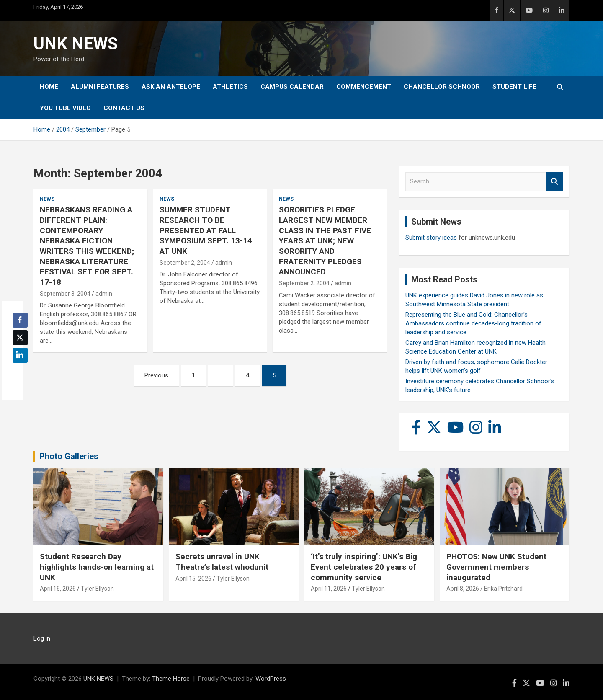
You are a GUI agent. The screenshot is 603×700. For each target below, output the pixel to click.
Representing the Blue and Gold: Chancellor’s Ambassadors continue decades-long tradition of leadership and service (473, 323)
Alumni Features (100, 87)
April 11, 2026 (329, 589)
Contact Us (124, 108)
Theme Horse (171, 679)
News (47, 199)
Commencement (364, 87)
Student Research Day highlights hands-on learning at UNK (97, 567)
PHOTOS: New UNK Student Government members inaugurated (496, 567)
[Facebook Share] (20, 320)
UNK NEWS (76, 44)
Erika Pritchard (503, 589)
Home (49, 87)
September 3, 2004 (65, 294)
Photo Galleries (69, 456)
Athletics (230, 87)
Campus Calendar (292, 87)
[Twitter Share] (20, 338)
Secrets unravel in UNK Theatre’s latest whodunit (222, 562)
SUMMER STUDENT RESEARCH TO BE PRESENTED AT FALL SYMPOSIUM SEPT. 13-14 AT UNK (206, 230)
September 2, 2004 (185, 263)
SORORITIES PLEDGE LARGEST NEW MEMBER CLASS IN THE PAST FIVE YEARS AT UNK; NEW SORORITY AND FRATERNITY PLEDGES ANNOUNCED (325, 241)
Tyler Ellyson (97, 589)
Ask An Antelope (171, 87)
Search (555, 182)
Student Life (514, 87)
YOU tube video (65, 108)
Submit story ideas (431, 238)
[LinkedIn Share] (20, 355)
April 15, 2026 (193, 579)
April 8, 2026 (463, 589)
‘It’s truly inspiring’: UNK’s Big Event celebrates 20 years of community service (364, 567)
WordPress (271, 679)
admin (104, 294)
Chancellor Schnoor (442, 87)
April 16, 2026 (58, 589)
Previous (156, 375)
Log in (42, 638)
